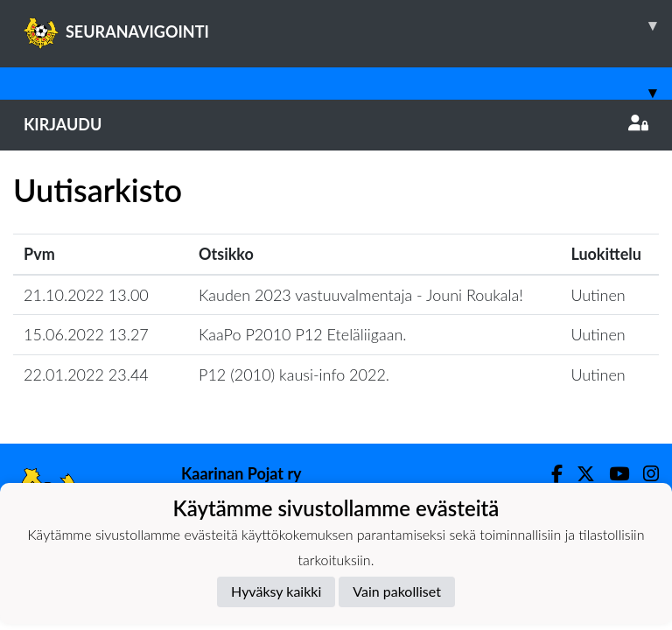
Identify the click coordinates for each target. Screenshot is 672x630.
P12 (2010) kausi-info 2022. (294, 374)
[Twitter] (579, 474)
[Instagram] (644, 474)
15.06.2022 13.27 (86, 334)
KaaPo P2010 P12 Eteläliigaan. (303, 334)
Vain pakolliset (397, 591)
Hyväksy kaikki (276, 591)
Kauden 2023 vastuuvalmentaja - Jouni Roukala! (361, 295)
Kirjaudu (336, 124)
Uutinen (598, 295)
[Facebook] (550, 474)
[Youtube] (612, 474)
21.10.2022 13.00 (86, 295)
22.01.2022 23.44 (86, 374)
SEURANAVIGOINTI (348, 25)
